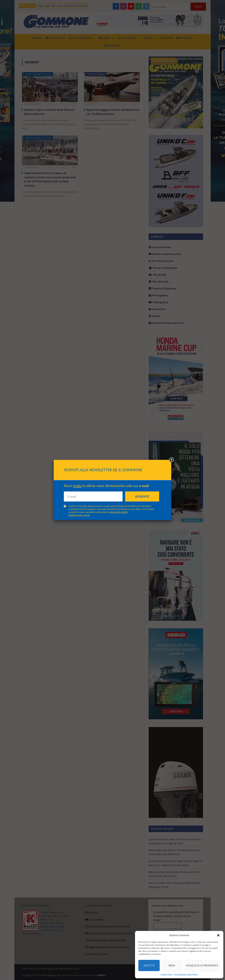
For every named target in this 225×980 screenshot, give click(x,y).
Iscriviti (142, 496)
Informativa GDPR (119, 512)
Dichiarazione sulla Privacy (186, 974)
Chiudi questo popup (79, 515)
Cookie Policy (167, 974)
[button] (218, 935)
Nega (172, 965)
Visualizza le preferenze (202, 965)
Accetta (149, 965)
